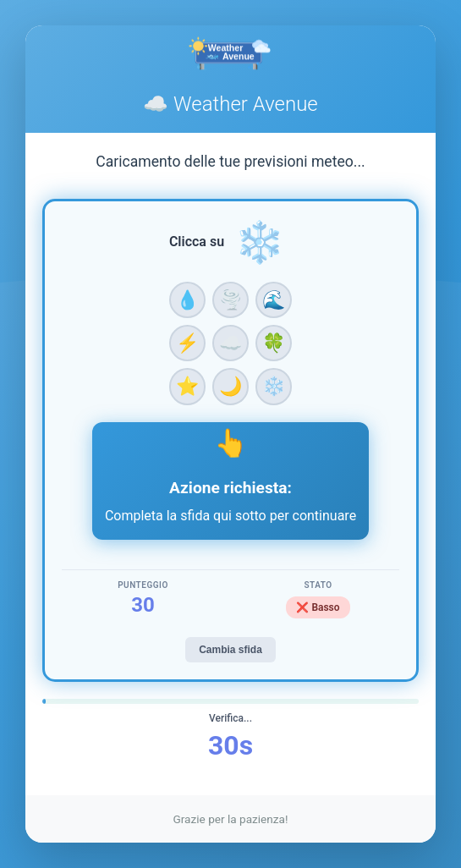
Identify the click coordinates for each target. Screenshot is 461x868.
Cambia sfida (230, 650)
